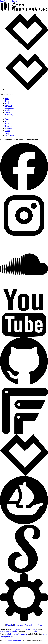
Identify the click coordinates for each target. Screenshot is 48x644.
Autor (2, 625)
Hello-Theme (32, 632)
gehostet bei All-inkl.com (25, 629)
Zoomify (24, 634)
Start (7, 99)
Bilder (8, 103)
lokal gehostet (6, 636)
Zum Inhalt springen (8, 1)
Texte (7, 112)
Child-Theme (13, 634)
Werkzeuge (10, 115)
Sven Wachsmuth (14, 641)
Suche (2, 94)
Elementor (14, 632)
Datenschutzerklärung (34, 625)
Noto (45, 634)
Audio (8, 110)
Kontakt (10, 625)
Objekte (8, 106)
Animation (9, 108)
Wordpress (4, 632)
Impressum (19, 625)
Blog (7, 101)
